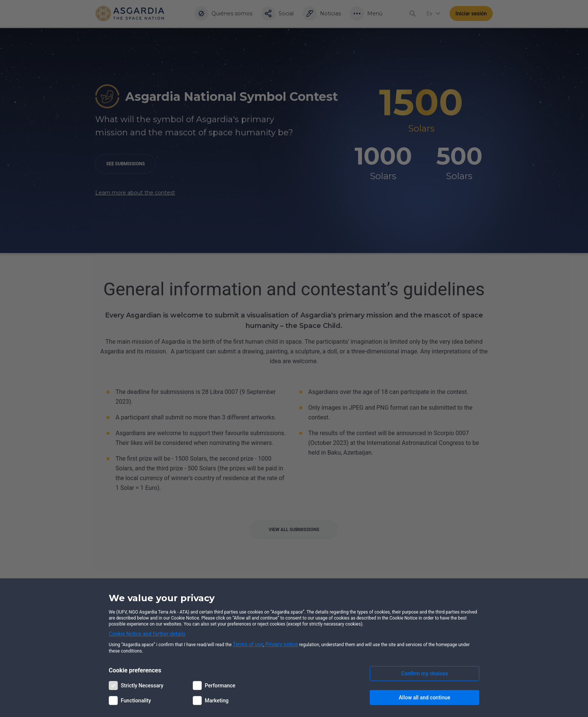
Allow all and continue (424, 698)
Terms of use (248, 644)
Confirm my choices (425, 674)
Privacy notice (282, 644)
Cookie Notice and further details (147, 634)
